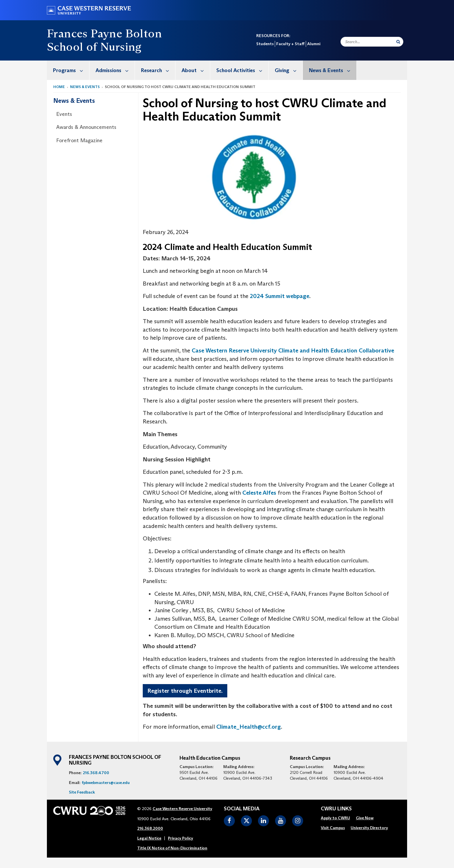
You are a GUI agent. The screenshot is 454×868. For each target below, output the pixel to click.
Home (59, 87)
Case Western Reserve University (182, 809)
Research (158, 70)
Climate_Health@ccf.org (249, 727)
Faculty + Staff (290, 44)
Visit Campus (333, 828)
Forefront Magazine (79, 140)
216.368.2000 (150, 828)
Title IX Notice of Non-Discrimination (172, 848)
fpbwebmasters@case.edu (106, 783)
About (196, 70)
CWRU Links (336, 809)
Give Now (365, 818)
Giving (289, 70)
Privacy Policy (181, 838)
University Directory (369, 828)
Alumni (314, 44)
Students (265, 44)
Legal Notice (149, 838)
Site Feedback (82, 792)
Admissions (115, 70)
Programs (71, 70)
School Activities (242, 70)
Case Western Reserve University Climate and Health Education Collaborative (293, 350)
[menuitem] (68, 70)
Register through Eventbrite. (185, 691)
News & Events (333, 70)
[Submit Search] (398, 42)
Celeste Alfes (259, 493)
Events (64, 114)
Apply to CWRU (335, 818)
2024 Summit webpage (280, 296)
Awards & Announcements (86, 127)
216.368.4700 (96, 773)
